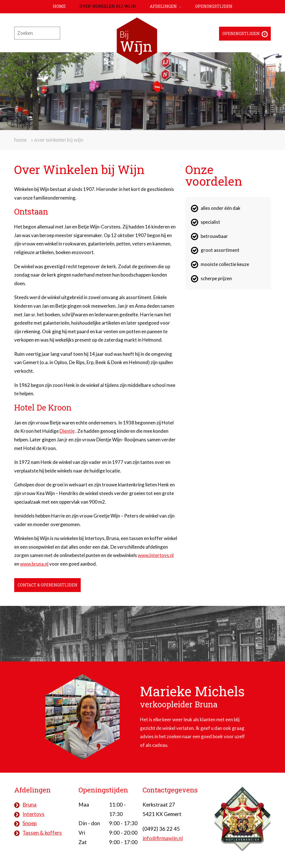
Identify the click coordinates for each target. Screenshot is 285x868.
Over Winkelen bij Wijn (108, 6)
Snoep (30, 823)
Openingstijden (214, 6)
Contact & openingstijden (48, 585)
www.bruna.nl (34, 564)
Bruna (30, 805)
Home (59, 6)
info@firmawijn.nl (163, 838)
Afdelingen (163, 6)
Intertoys (34, 814)
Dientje (67, 431)
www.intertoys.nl (156, 555)
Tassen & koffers (42, 833)
